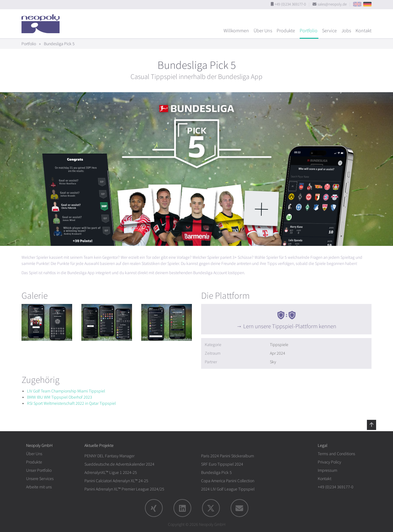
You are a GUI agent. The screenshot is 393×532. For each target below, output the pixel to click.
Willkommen (236, 31)
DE (367, 4)
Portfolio (309, 31)
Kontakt (364, 31)
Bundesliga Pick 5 (216, 473)
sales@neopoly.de (332, 4)
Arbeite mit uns (39, 487)
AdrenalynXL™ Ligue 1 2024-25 (111, 473)
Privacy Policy (329, 462)
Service (329, 31)
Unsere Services (40, 479)
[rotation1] (47, 322)
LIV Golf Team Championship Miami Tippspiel (66, 391)
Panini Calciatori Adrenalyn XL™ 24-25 (116, 481)
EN (357, 4)
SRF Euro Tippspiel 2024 (222, 464)
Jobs (346, 31)
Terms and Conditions (337, 454)
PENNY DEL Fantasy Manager (109, 456)
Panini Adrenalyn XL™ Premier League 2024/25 (124, 489)
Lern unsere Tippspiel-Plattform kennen (290, 326)
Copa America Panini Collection (228, 481)
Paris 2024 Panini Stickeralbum (228, 456)
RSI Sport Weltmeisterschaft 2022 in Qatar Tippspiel (71, 403)
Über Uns (263, 31)
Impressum (327, 470)
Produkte (286, 31)
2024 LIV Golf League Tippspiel (228, 489)
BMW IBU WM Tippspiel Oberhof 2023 (60, 397)
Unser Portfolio (39, 470)
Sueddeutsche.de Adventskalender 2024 (119, 464)
